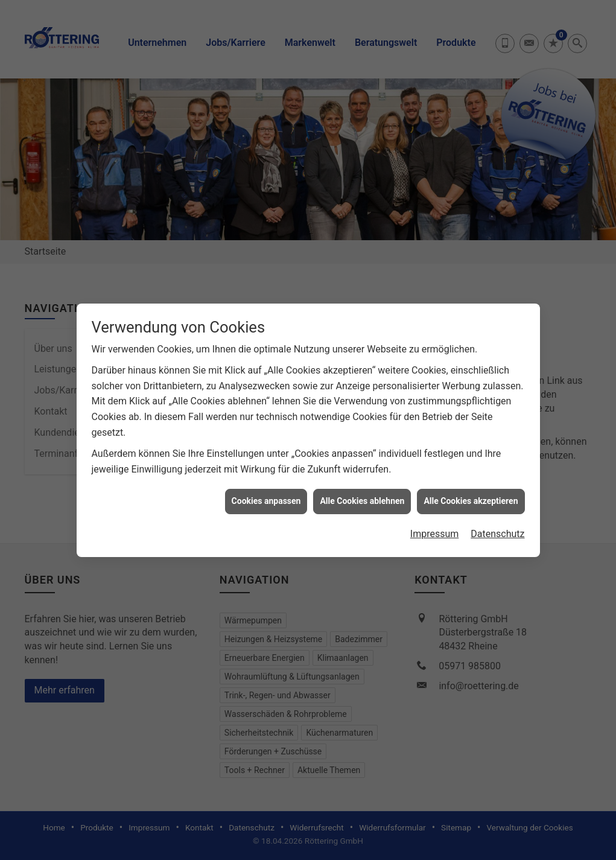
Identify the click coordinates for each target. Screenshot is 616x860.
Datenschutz (497, 525)
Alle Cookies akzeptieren (471, 492)
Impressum (435, 525)
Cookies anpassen (266, 492)
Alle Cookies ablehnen (362, 492)
